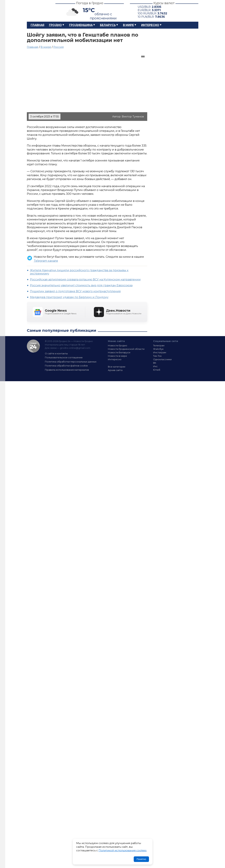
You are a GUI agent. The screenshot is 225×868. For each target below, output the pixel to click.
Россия (59, 47)
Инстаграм (160, 352)
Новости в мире (117, 356)
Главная (37, 25)
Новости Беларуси (119, 352)
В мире (128, 25)
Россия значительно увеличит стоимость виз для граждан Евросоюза (81, 285)
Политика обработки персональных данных (71, 362)
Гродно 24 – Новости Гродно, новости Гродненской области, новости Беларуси (38, 11)
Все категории (117, 367)
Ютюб (157, 370)
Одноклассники (162, 359)
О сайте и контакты (56, 353)
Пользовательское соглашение (64, 357)
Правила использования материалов (67, 370)
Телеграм (159, 345)
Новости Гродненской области (126, 349)
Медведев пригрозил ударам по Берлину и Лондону (69, 297)
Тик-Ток (157, 356)
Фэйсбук (158, 349)
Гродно (55, 25)
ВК (155, 363)
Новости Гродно (118, 345)
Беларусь (108, 25)
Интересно (150, 25)
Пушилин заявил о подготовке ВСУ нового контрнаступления (75, 291)
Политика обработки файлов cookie (66, 366)
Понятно (141, 859)
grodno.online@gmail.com (75, 348)
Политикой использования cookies (122, 850)
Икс (155, 366)
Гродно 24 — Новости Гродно (33, 346)
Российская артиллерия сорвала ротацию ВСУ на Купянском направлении (85, 279)
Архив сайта (115, 370)
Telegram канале (46, 261)
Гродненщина (81, 25)
